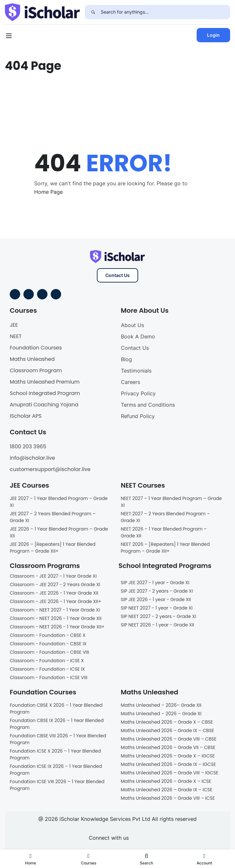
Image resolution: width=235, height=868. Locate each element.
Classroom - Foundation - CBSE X (48, 635)
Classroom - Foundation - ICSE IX (47, 669)
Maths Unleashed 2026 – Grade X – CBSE (167, 722)
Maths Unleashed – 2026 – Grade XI (161, 714)
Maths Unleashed (32, 359)
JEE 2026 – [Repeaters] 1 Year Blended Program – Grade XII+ (53, 548)
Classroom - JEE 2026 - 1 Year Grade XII (54, 593)
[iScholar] (42, 12)
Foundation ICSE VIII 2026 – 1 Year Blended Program (57, 785)
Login (213, 35)
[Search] (93, 12)
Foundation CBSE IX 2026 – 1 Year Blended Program (57, 724)
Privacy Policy (138, 393)
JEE (14, 325)
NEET (16, 336)
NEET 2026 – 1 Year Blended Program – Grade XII (164, 532)
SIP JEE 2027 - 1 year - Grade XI (155, 583)
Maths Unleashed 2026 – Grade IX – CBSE (168, 730)
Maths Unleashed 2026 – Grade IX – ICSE (167, 790)
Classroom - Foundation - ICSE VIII (49, 677)
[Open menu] (10, 37)
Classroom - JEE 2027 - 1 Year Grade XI (53, 576)
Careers (131, 382)
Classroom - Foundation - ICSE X (47, 661)
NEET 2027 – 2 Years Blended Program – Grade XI (165, 517)
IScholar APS (26, 416)
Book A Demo (138, 336)
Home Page (48, 192)
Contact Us (117, 275)
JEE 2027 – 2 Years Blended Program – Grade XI (53, 517)
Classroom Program (36, 370)
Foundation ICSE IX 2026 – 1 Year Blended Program (56, 770)
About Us (132, 325)
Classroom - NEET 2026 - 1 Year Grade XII (56, 618)
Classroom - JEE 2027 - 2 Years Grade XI (55, 585)
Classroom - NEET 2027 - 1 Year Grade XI (55, 610)
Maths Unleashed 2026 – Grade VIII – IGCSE (170, 773)
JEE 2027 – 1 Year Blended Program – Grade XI (59, 502)
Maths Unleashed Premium (45, 382)
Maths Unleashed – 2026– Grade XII (161, 705)
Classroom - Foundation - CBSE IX (48, 644)
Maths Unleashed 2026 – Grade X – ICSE (166, 781)
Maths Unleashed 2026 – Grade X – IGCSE (168, 756)
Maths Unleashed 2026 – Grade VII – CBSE (168, 747)
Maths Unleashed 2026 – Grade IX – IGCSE (169, 764)
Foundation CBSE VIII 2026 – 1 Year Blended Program (58, 739)
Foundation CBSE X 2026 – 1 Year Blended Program (56, 709)
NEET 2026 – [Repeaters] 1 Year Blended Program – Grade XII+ (165, 548)
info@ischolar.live (32, 458)
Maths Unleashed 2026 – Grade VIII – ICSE (168, 798)
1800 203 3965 (28, 447)
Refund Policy (138, 416)
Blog (126, 359)
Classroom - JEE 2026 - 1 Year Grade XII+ (56, 601)
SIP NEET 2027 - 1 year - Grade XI (157, 608)
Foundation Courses (36, 348)
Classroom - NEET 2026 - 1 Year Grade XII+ (57, 627)
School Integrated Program (45, 393)
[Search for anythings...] (165, 12)
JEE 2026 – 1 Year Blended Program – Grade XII (59, 532)
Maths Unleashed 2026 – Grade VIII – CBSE (169, 739)
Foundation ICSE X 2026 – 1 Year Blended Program (55, 754)
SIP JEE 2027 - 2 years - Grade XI (157, 591)
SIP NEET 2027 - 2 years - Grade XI (159, 616)
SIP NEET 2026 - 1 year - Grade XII (158, 625)
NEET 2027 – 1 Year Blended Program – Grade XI (171, 502)
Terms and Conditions (148, 405)
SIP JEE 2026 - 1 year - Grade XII (156, 599)
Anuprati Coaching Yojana (44, 405)
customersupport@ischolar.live (50, 469)
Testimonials (136, 371)
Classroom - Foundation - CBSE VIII (49, 652)
